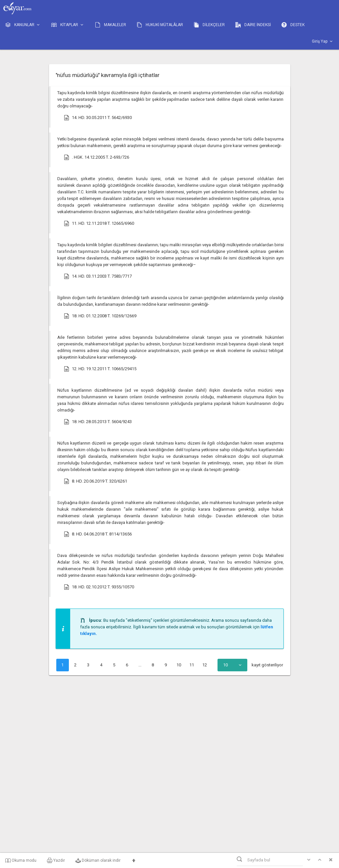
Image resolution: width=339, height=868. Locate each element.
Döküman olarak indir (98, 860)
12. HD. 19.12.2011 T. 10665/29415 (100, 369)
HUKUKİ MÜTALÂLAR (160, 25)
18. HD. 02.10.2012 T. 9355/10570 (99, 587)
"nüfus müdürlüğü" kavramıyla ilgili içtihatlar (108, 75)
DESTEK (293, 25)
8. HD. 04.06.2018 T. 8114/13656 (98, 534)
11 (192, 665)
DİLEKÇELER (209, 25)
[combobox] (232, 665)
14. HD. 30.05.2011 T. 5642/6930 (98, 118)
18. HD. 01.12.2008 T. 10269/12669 (100, 316)
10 (179, 665)
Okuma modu (21, 860)
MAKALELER (111, 25)
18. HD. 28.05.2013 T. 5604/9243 (98, 422)
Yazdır (56, 860)
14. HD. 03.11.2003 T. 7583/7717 (98, 276)
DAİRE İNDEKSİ (253, 25)
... (140, 665)
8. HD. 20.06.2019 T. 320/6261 (96, 481)
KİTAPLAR (68, 25)
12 (205, 665)
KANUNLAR (23, 25)
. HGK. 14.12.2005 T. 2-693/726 (97, 157)
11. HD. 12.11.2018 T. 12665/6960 (99, 223)
